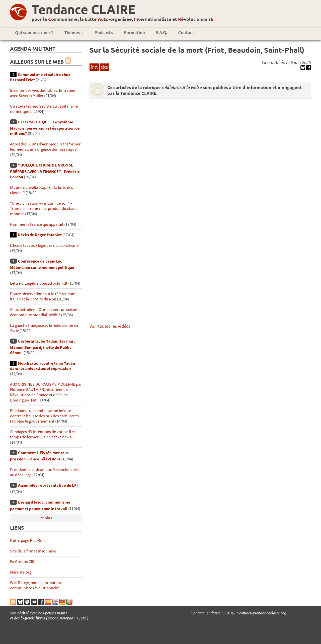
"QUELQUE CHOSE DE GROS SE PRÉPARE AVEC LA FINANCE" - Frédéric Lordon (45, 171)
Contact (186, 32)
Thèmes (74, 32)
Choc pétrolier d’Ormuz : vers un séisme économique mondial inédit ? (44, 312)
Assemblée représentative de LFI (48, 485)
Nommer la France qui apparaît (37, 224)
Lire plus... (46, 518)
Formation (134, 32)
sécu (104, 67)
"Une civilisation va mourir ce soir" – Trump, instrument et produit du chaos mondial (44, 209)
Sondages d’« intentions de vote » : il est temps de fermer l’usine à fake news (44, 434)
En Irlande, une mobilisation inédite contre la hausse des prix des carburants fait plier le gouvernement (44, 416)
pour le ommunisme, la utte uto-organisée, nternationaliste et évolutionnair (123, 19)
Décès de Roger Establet (40, 235)
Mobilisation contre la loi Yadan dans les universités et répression (43, 366)
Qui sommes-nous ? (34, 32)
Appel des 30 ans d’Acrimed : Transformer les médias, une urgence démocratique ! (45, 147)
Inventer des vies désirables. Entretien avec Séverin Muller (43, 93)
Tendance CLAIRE (84, 9)
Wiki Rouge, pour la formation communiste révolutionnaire (35, 585)
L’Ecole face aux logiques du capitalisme (44, 245)
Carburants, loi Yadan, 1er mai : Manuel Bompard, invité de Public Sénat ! (43, 347)
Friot (94, 67)
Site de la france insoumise (33, 551)
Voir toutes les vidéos (110, 326)
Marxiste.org (21, 572)
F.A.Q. (162, 32)
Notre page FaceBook (28, 541)
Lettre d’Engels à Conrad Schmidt (39, 283)
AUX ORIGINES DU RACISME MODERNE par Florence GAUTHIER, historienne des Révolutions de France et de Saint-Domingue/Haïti (46, 392)
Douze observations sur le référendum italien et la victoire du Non (43, 296)
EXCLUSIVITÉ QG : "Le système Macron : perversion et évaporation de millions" (45, 128)
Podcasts (104, 32)
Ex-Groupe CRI (22, 562)
